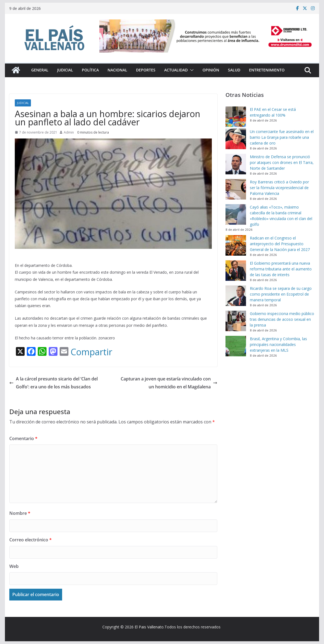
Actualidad (176, 70)
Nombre (20, 513)
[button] (191, 70)
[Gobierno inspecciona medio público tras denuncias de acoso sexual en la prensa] (236, 321)
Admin (69, 132)
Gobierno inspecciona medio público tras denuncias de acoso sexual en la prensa (282, 319)
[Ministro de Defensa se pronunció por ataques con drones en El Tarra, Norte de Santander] (236, 164)
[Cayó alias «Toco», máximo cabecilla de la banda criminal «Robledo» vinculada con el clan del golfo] (236, 214)
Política (90, 70)
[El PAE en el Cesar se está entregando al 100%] (236, 117)
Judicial (65, 70)
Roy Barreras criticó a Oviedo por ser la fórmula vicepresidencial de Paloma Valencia (279, 188)
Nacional (117, 70)
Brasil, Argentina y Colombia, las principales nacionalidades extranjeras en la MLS (278, 344)
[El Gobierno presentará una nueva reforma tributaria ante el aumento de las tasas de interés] (236, 271)
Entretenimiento (267, 70)
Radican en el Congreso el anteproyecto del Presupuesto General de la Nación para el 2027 (280, 244)
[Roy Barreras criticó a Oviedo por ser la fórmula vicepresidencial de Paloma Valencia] (236, 189)
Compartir (91, 352)
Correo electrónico (31, 540)
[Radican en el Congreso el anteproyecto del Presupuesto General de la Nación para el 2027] (236, 245)
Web (14, 566)
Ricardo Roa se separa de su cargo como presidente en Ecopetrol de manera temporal (281, 294)
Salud (234, 70)
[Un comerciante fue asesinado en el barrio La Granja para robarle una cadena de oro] (236, 139)
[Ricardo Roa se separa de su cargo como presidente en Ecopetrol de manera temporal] (236, 296)
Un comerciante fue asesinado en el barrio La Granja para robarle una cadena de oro (282, 137)
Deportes (146, 70)
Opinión (211, 70)
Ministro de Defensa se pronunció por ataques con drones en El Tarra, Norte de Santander (282, 162)
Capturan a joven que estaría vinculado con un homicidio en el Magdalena (169, 383)
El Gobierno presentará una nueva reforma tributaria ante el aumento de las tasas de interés (281, 269)
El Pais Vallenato (149, 627)
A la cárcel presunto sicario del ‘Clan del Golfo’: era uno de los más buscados (53, 383)
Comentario (23, 438)
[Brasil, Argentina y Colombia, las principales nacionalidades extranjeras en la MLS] (236, 346)
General (40, 70)
